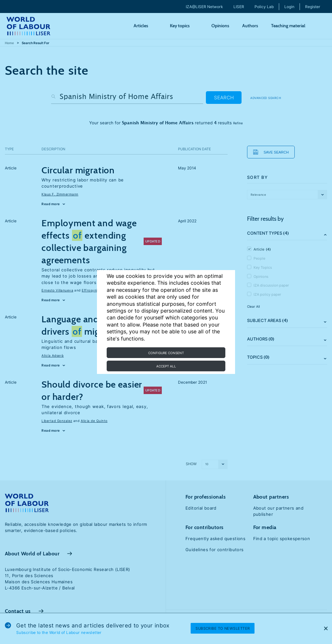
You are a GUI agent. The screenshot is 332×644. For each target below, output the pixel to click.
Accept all (166, 366)
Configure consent (166, 353)
